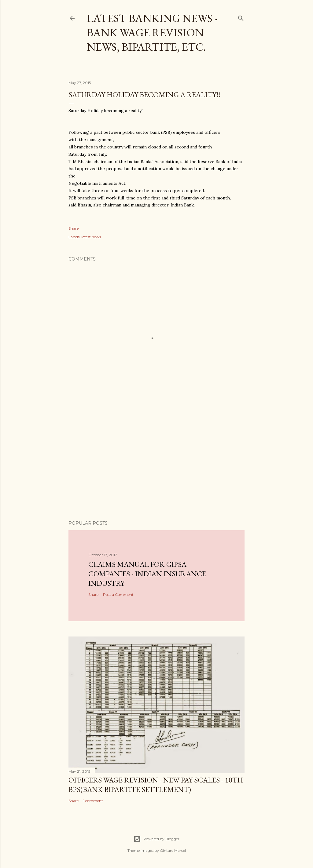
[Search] (241, 17)
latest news (91, 237)
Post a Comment (118, 594)
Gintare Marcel (173, 850)
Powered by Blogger (156, 839)
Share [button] (74, 228)
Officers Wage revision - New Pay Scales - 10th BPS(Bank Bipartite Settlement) (156, 785)
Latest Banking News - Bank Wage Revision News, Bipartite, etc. (152, 33)
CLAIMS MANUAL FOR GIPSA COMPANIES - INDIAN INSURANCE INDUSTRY (147, 574)
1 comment (93, 801)
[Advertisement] (156, 462)
